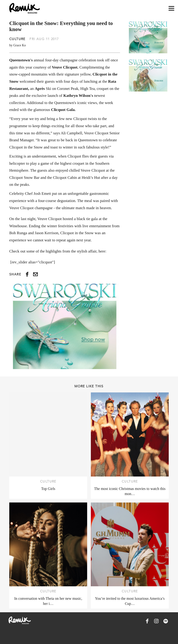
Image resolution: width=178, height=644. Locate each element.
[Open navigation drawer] (171, 8)
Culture (17, 39)
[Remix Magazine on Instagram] (156, 621)
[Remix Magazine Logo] (25, 8)
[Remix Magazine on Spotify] (166, 621)
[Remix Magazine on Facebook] (147, 621)
